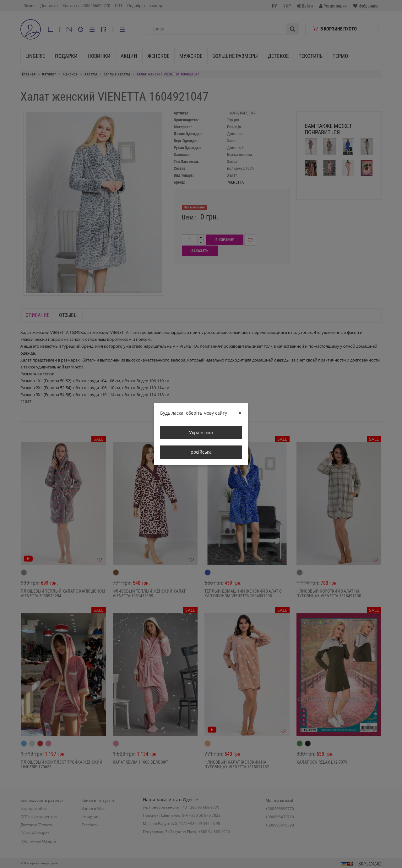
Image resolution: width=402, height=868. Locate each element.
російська (201, 452)
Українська (201, 432)
